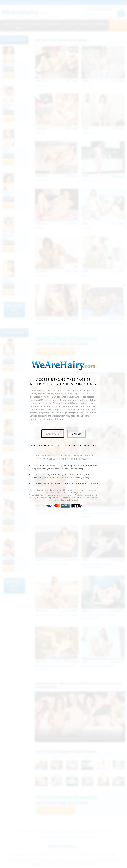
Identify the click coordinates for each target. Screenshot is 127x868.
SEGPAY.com (69, 498)
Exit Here (53, 434)
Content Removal (69, 500)
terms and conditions (60, 478)
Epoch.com (45, 495)
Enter (76, 434)
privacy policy (82, 478)
